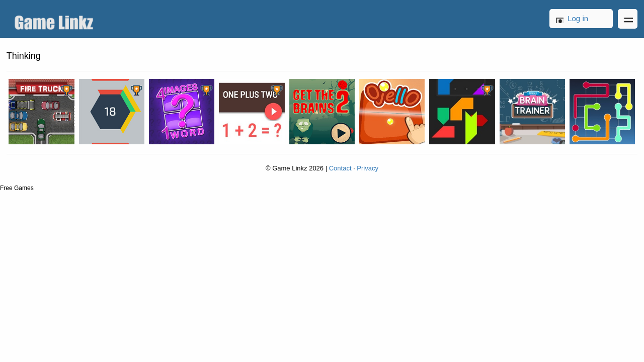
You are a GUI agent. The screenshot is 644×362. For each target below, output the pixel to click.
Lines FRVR (602, 112)
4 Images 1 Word (182, 112)
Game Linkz (56, 19)
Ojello (392, 112)
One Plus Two (252, 112)
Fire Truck (41, 112)
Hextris (112, 112)
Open (628, 19)
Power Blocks (462, 112)
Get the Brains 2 (322, 112)
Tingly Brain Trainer (532, 112)
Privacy (368, 168)
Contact (340, 168)
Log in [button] (578, 18)
